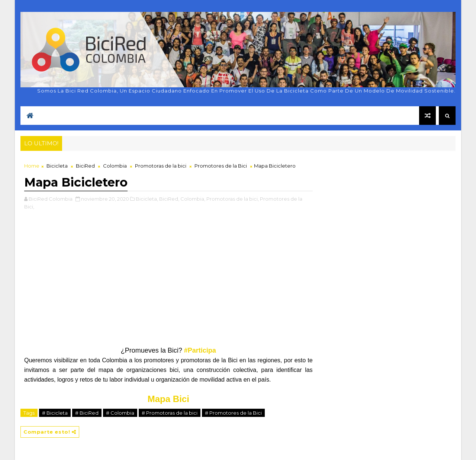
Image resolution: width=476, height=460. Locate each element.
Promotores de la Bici (221, 166)
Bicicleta (57, 166)
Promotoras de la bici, (233, 199)
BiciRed (85, 166)
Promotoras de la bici (161, 166)
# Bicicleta (55, 413)
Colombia (115, 166)
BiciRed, (169, 199)
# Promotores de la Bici (233, 413)
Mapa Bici (168, 399)
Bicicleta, (147, 199)
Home (32, 166)
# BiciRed (87, 413)
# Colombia (120, 413)
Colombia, (193, 199)
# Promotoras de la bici (170, 413)
